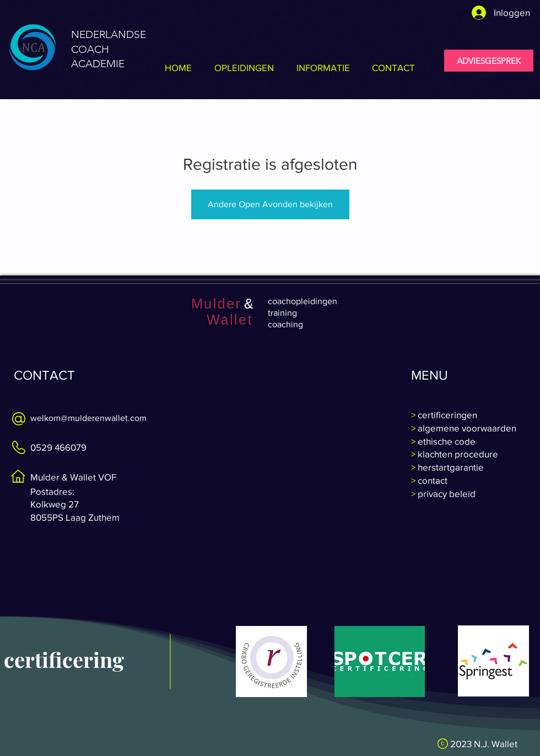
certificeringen (446, 415)
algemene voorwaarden (466, 428)
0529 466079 (58, 447)
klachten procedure (457, 454)
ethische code (445, 441)
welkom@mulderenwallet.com (88, 418)
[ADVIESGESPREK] (489, 61)
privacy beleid (445, 493)
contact (433, 480)
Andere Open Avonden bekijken (270, 204)
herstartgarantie (450, 467)
